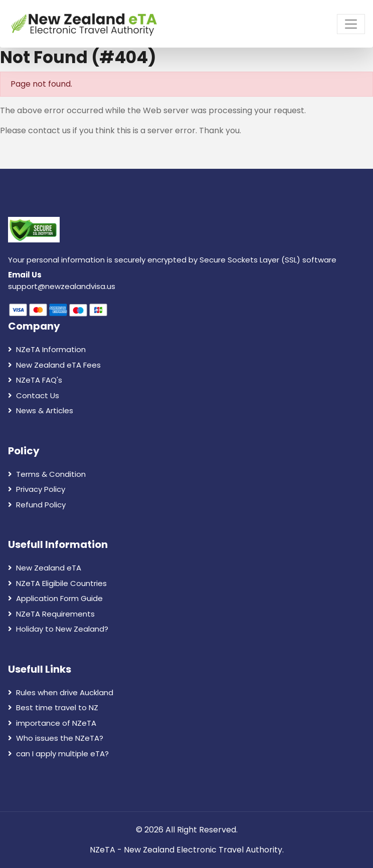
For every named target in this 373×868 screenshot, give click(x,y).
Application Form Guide (55, 598)
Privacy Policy (37, 489)
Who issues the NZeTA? (56, 738)
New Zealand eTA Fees (54, 365)
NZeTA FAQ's (35, 380)
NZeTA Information (47, 349)
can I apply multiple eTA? (58, 754)
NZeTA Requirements (51, 614)
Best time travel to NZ (53, 707)
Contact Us (34, 395)
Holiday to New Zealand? (58, 629)
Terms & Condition (47, 474)
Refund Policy (37, 505)
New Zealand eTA (45, 568)
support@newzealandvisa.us (62, 286)
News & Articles (41, 410)
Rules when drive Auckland (61, 692)
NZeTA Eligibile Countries (57, 583)
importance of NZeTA (52, 723)
